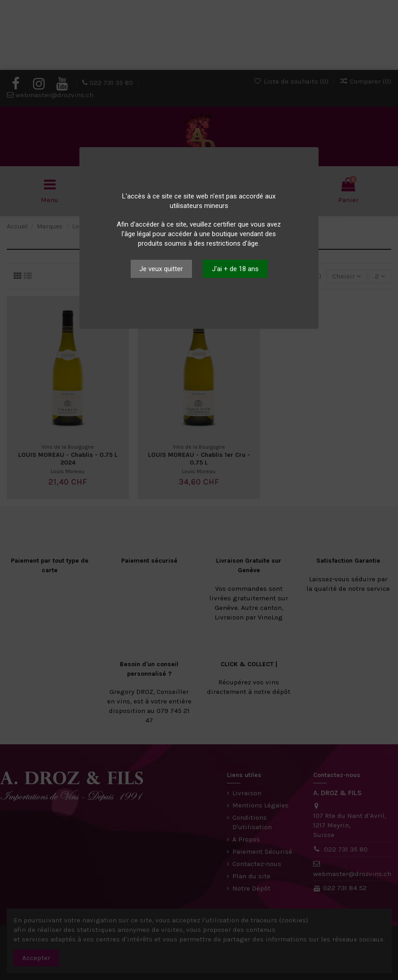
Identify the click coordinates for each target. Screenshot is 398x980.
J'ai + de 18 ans (235, 269)
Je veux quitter (161, 269)
